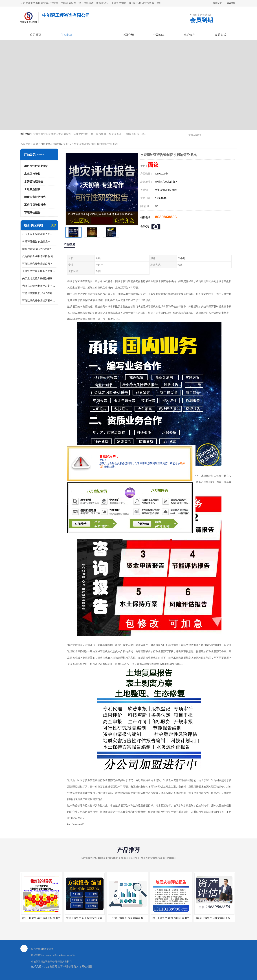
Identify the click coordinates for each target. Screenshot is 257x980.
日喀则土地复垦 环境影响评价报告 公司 (217, 918)
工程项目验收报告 (35, 205)
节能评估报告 (32, 212)
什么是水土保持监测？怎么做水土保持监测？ (39, 234)
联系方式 (221, 35)
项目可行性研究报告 (36, 166)
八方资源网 (51, 967)
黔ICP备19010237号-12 (66, 955)
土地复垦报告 (32, 189)
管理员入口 (75, 967)
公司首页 (36, 35)
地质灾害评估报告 (35, 197)
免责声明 (63, 967)
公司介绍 (128, 35)
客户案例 (190, 35)
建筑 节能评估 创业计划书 (37, 249)
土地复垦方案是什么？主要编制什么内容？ (39, 271)
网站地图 (87, 967)
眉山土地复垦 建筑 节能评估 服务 (171, 918)
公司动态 (159, 35)
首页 (36, 144)
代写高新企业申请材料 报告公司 (39, 256)
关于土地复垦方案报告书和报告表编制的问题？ (39, 278)
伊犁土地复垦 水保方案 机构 (128, 918)
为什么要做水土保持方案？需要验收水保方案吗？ (39, 286)
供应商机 (66, 35)
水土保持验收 (32, 174)
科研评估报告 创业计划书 (36, 242)
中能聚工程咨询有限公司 (44, 962)
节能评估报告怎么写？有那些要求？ (39, 293)
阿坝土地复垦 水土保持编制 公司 (84, 918)
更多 (54, 225)
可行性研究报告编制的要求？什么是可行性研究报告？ (39, 301)
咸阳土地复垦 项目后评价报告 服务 (41, 918)
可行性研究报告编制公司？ (37, 264)
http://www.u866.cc (77, 825)
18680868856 (165, 217)
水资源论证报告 (62, 144)
